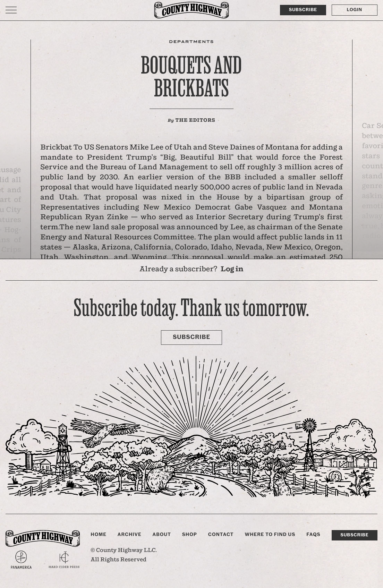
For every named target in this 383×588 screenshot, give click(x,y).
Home (99, 535)
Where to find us (270, 535)
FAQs (313, 535)
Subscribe (303, 10)
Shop (190, 535)
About (162, 535)
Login (355, 10)
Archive (130, 535)
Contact (221, 535)
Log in (232, 269)
